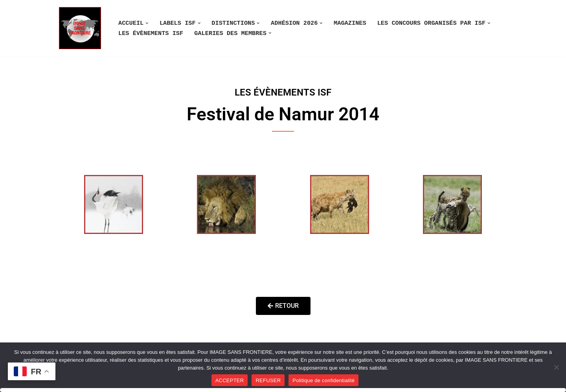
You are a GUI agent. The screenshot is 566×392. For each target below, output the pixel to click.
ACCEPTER (230, 380)
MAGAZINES (350, 23)
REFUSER (268, 380)
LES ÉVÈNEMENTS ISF (151, 33)
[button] (147, 23)
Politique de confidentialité (323, 380)
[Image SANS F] (82, 28)
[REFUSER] (556, 367)
